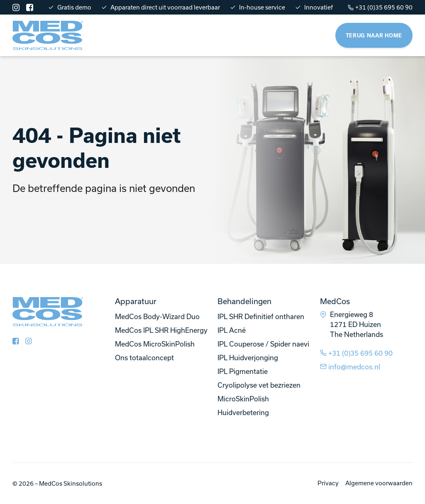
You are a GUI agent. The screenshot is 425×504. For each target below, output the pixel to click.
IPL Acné (232, 330)
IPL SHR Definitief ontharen (261, 316)
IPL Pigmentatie (243, 371)
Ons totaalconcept (144, 358)
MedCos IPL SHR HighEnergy (161, 330)
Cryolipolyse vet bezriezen (259, 385)
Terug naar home (374, 35)
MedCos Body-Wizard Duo (157, 316)
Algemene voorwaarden (379, 483)
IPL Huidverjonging (248, 358)
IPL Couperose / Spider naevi (263, 344)
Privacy (328, 483)
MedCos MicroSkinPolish (155, 344)
